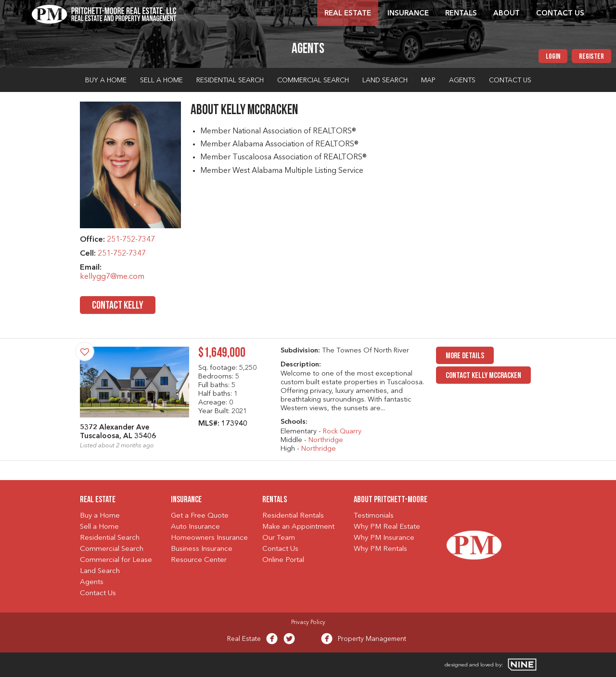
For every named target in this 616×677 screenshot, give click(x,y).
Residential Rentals (293, 516)
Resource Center (199, 560)
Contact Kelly (118, 306)
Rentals (461, 14)
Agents (462, 80)
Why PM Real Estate (387, 527)
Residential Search (230, 80)
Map (428, 80)
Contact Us (560, 14)
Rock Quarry (342, 432)
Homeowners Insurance (209, 538)
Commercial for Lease (116, 560)
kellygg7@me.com (112, 277)
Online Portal (283, 560)
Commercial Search (313, 80)
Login (553, 57)
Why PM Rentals (380, 549)
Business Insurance (202, 549)
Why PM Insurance (384, 538)
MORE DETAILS (465, 356)
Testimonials (374, 516)
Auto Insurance (195, 527)
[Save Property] (85, 352)
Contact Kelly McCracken (483, 376)
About (507, 14)
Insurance (408, 14)
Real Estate (348, 14)
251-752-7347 (131, 240)
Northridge (326, 440)
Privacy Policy (308, 623)
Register (591, 57)
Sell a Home (161, 80)
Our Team (279, 538)
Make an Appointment (298, 527)
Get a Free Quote (200, 516)
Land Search (385, 80)
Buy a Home (106, 80)
